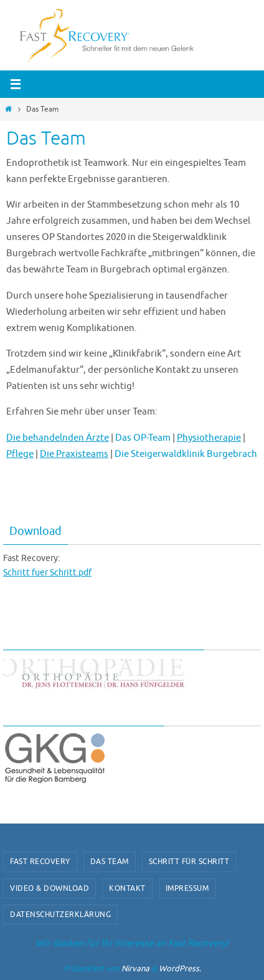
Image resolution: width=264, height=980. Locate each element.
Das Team (110, 862)
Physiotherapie (209, 438)
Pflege (20, 454)
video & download (49, 888)
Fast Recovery (40, 862)
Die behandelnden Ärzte (58, 438)
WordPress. (180, 968)
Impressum (187, 888)
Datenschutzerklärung (60, 915)
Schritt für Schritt (189, 862)
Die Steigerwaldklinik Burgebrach (186, 454)
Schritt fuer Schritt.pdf (47, 573)
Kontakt (127, 888)
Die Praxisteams (74, 454)
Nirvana (135, 968)
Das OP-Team (143, 438)
